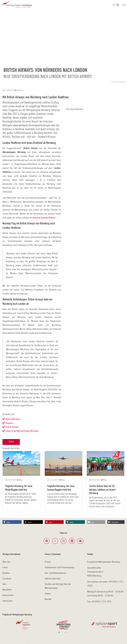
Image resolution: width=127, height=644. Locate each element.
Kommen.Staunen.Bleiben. (44, 218)
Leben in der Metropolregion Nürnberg (22, 431)
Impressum (7, 601)
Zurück (11, 442)
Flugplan (9, 423)
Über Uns (6, 562)
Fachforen (7, 578)
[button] (12, 522)
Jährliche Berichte (53, 578)
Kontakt (48, 599)
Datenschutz (8, 595)
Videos (48, 593)
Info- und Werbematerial (55, 573)
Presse (48, 562)
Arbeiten (6, 573)
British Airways (12, 427)
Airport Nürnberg (13, 419)
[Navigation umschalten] (124, 5)
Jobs (4, 584)
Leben (5, 567)
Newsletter (7, 590)
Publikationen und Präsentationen (60, 567)
